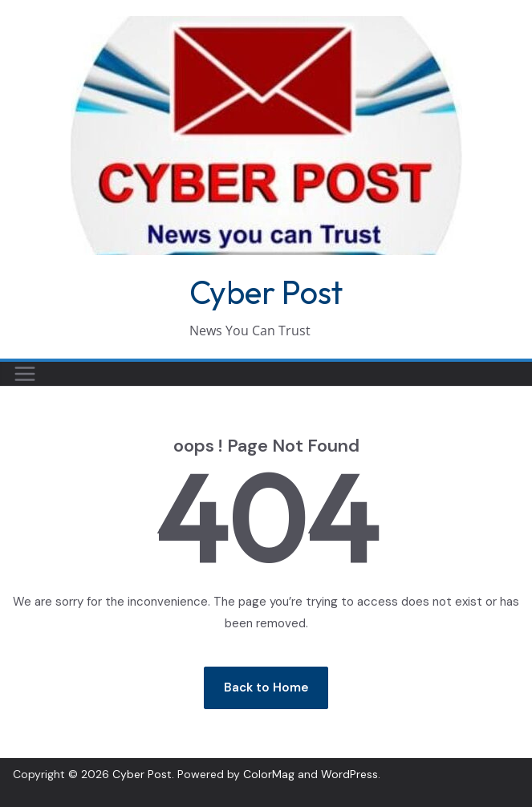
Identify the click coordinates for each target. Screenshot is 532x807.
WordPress (349, 774)
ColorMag (269, 774)
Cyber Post (266, 292)
